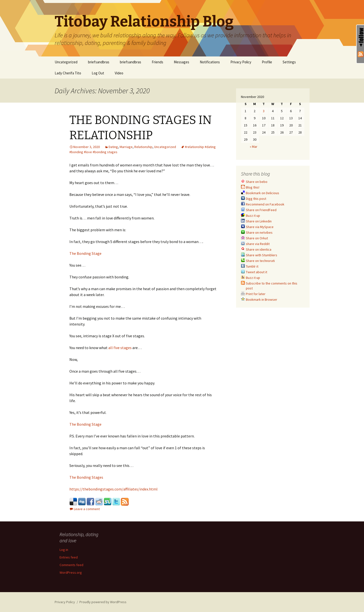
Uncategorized (66, 62)
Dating (113, 147)
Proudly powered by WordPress (103, 602)
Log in (64, 550)
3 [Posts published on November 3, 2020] (264, 111)
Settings (289, 62)
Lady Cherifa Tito (68, 73)
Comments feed (71, 565)
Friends (157, 62)
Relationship (143, 147)
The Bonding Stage (85, 253)
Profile (267, 62)
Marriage (126, 147)
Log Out (98, 73)
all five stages (120, 348)
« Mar (254, 147)
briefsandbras (99, 62)
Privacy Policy (241, 62)
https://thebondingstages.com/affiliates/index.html (113, 489)
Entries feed (69, 557)
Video (119, 73)
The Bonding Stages (86, 477)
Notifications (210, 62)
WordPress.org (71, 572)
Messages (182, 62)
